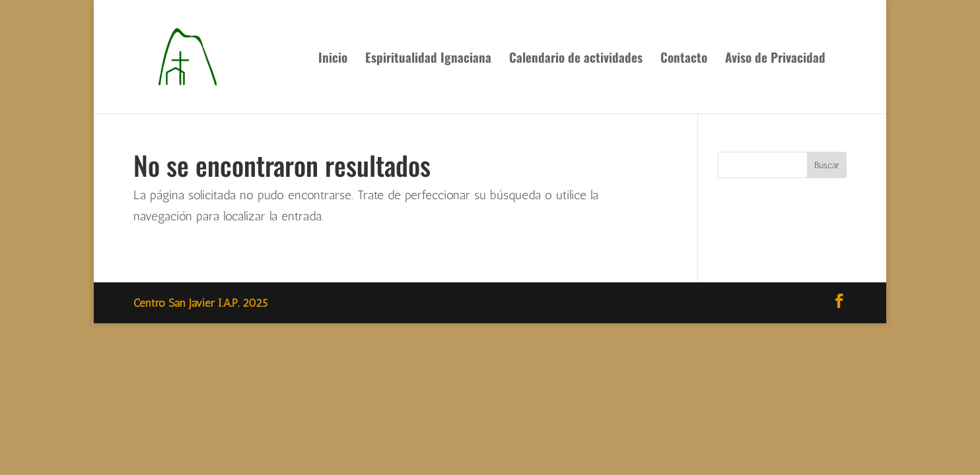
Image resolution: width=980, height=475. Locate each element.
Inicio (333, 59)
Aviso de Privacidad (775, 59)
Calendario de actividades (576, 59)
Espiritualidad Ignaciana (428, 59)
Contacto (684, 59)
